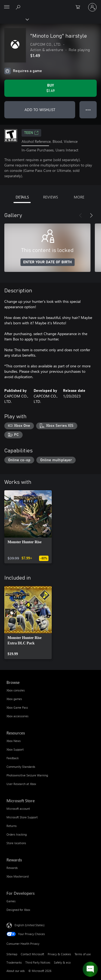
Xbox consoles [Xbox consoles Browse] (16, 690)
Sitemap (12, 954)
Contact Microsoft (32, 954)
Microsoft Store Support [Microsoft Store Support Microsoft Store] (22, 817)
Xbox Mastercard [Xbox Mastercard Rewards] (18, 876)
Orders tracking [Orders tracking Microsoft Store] (17, 834)
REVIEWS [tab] (50, 197)
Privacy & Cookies (59, 954)
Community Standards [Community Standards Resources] (21, 767)
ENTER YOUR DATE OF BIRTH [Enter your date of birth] (48, 262)
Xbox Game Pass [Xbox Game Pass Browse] (17, 707)
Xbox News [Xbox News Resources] (14, 741)
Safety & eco (62, 962)
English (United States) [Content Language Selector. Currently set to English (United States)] (29, 925)
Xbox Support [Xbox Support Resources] (15, 749)
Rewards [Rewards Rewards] (12, 868)
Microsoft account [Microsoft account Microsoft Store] (18, 809)
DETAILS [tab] (22, 197)
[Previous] (81, 215)
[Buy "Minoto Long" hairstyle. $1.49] (50, 88)
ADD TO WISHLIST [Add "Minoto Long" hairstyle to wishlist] (40, 110)
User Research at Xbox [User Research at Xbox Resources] (21, 784)
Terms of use (83, 954)
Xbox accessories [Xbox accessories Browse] (18, 716)
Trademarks (14, 962)
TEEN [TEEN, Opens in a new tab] (31, 133)
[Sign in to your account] (92, 7)
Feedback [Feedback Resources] (13, 758)
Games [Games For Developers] (11, 901)
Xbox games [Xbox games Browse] (14, 699)
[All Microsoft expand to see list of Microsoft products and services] (7, 7)
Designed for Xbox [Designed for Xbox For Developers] (18, 910)
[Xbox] (14, 19)
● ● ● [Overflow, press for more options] (88, 110)
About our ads (16, 971)
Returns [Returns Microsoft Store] (12, 826)
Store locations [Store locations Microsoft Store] (16, 843)
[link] (28, 527)
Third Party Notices (38, 962)
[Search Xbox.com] (19, 7)
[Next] (91, 215)
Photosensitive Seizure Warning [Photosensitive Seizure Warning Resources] (27, 775)
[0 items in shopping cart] (79, 7)
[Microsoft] (50, 4)
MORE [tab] (79, 197)
